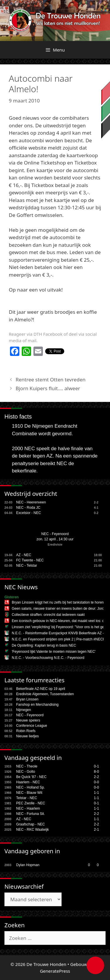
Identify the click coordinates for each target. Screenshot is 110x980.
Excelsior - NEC (29, 513)
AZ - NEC (24, 555)
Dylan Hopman (28, 865)
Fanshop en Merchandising (37, 705)
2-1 (96, 830)
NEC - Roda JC (28, 508)
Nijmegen (24, 710)
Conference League (32, 726)
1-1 (96, 793)
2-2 (96, 777)
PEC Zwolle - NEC (31, 803)
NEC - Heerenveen (31, 502)
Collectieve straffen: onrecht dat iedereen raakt (48, 615)
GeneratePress (55, 971)
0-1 (96, 766)
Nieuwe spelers (28, 720)
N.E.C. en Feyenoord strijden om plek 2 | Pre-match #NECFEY (61, 639)
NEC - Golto (26, 772)
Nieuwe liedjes (27, 736)
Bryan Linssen (27, 699)
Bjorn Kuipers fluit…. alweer (48, 388)
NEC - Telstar (27, 566)
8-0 (96, 772)
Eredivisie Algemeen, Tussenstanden (45, 694)
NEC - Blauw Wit (29, 793)
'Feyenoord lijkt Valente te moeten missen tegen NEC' (54, 652)
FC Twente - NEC (30, 560)
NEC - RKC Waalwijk (33, 830)
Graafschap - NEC (31, 824)
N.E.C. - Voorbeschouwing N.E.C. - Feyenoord (48, 658)
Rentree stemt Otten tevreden (50, 380)
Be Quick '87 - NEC (31, 777)
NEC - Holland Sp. (31, 787)
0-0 (96, 782)
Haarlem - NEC (28, 782)
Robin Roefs (26, 731)
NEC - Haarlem (28, 808)
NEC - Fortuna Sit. (31, 814)
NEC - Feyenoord (55, 534)
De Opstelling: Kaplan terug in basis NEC (44, 645)
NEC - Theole (27, 766)
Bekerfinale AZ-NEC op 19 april (41, 689)
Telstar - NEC (27, 798)
